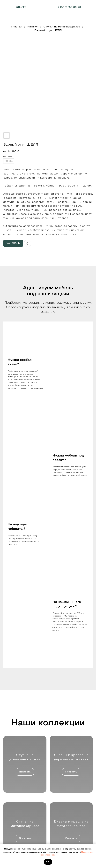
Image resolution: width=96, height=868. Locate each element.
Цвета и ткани (10, 837)
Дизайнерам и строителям (16, 804)
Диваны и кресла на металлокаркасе (69, 809)
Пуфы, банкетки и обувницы (65, 814)
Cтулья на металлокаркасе (62, 27)
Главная (17, 27)
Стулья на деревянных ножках (66, 795)
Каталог (33, 27)
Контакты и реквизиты (14, 842)
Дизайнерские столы (61, 818)
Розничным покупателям (15, 809)
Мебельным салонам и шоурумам (20, 795)
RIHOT (21, 7)
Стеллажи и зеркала (61, 823)
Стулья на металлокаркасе (65, 804)
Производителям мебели (15, 800)
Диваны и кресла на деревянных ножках (71, 800)
